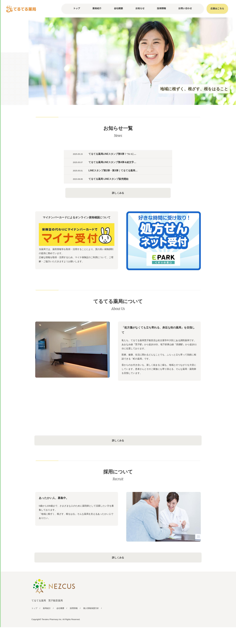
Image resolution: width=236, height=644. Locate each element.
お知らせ (140, 8)
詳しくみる (118, 206)
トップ (77, 8)
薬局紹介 (97, 8)
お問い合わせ (185, 8)
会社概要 (118, 8)
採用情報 (161, 8)
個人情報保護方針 (91, 625)
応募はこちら (217, 8)
